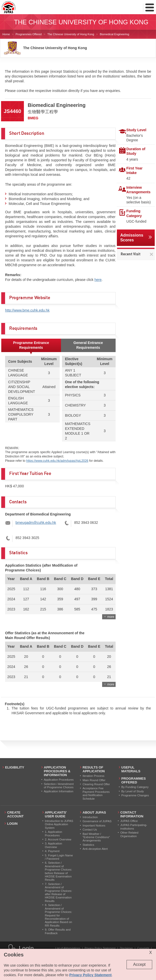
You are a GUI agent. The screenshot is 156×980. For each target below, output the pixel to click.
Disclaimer (126, 948)
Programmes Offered (29, 34)
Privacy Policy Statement (100, 948)
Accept (139, 964)
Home (6, 34)
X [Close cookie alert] (151, 953)
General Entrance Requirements (88, 345)
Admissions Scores (132, 238)
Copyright (143, 948)
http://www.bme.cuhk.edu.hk (27, 310)
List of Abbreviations (68, 948)
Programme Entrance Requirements (31, 345)
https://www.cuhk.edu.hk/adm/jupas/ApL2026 (57, 461)
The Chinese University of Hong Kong (71, 34)
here (98, 280)
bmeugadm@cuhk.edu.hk (36, 523)
